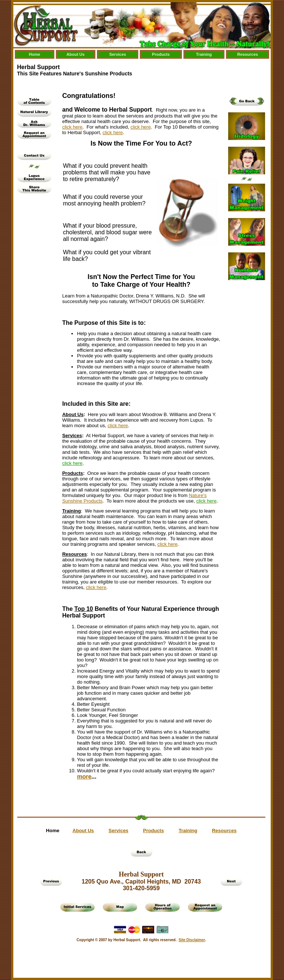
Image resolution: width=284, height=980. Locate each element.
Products (161, 54)
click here (72, 127)
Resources (247, 54)
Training (204, 54)
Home (35, 54)
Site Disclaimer (192, 940)
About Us (76, 54)
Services (117, 54)
